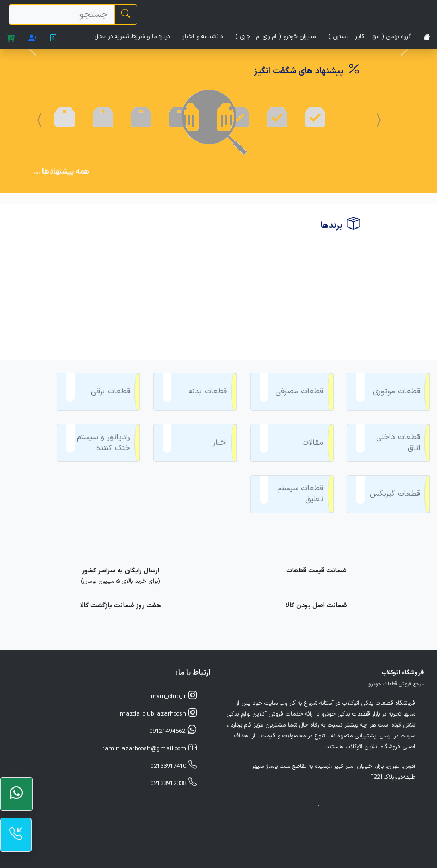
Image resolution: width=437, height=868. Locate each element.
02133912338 (174, 732)
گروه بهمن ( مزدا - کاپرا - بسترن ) (370, 37)
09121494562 (173, 680)
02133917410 (174, 715)
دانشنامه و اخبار (203, 37)
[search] (62, 15)
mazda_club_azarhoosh (158, 662)
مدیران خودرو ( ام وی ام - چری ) (276, 37)
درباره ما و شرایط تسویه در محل (132, 37)
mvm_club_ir (174, 645)
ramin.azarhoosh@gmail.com (150, 697)
